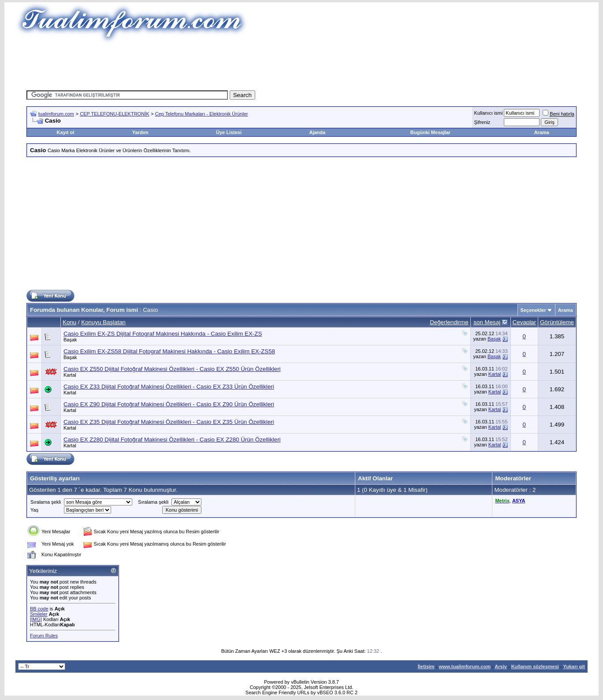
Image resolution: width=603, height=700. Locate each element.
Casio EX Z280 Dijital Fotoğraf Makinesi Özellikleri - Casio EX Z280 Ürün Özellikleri (172, 440)
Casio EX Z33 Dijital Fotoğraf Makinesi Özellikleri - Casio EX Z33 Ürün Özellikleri (169, 387)
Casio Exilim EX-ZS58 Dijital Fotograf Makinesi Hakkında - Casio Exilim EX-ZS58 (169, 351)
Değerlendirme (449, 322)
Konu (69, 322)
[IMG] (36, 619)
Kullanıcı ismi (489, 113)
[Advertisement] (301, 64)
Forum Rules (44, 636)
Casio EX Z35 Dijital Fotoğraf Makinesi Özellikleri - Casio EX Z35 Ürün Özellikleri (169, 422)
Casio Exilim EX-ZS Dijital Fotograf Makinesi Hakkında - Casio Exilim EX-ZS (163, 334)
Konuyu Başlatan (103, 322)
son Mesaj (487, 322)
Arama (542, 132)
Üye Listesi (229, 132)
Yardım (140, 132)
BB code (39, 609)
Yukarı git (574, 666)
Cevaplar (524, 322)
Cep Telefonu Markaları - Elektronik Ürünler (202, 114)
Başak (70, 340)
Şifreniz (482, 122)
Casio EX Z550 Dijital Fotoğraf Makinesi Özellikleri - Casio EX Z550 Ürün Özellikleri (172, 369)
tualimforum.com (56, 114)
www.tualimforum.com (465, 666)
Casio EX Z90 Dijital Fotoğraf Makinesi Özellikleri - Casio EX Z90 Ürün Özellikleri (169, 404)
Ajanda (317, 132)
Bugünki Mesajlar (430, 132)
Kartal (70, 375)
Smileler (39, 614)
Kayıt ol (66, 132)
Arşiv (501, 666)
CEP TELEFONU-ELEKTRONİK (114, 114)
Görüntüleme (557, 322)
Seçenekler (533, 310)
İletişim (426, 666)
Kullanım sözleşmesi (535, 666)
